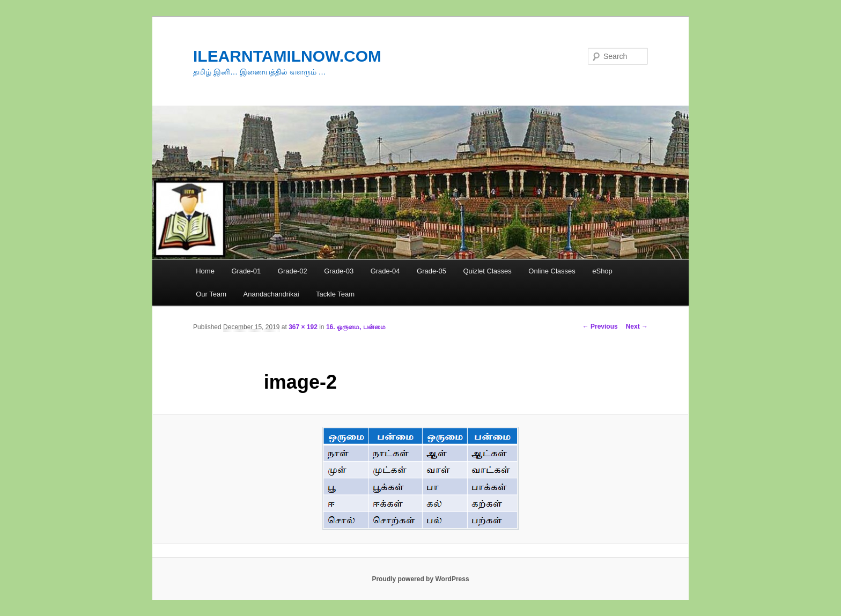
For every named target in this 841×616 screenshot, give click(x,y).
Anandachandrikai (271, 294)
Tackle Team (335, 294)
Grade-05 (431, 271)
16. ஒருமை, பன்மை (356, 327)
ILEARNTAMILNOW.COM (287, 56)
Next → (637, 326)
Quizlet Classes (487, 271)
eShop (602, 271)
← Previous (600, 326)
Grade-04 (385, 271)
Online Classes (552, 271)
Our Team (211, 294)
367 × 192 (303, 327)
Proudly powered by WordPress (420, 579)
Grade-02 (293, 271)
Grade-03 (339, 271)
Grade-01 (246, 271)
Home (205, 271)
